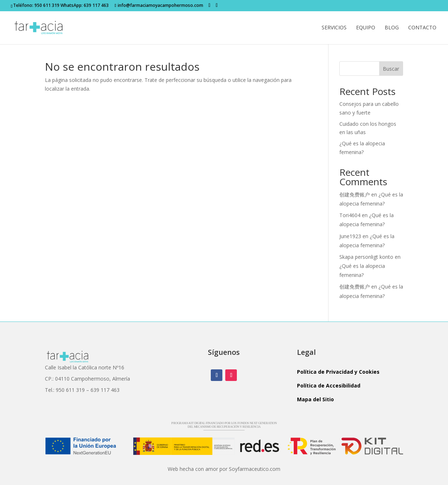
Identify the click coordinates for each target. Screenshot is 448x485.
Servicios (334, 28)
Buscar (391, 69)
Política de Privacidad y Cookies (338, 372)
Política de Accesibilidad (329, 385)
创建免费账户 (355, 194)
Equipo (366, 28)
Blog (392, 28)
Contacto (422, 28)
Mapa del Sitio (315, 399)
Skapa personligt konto (366, 257)
